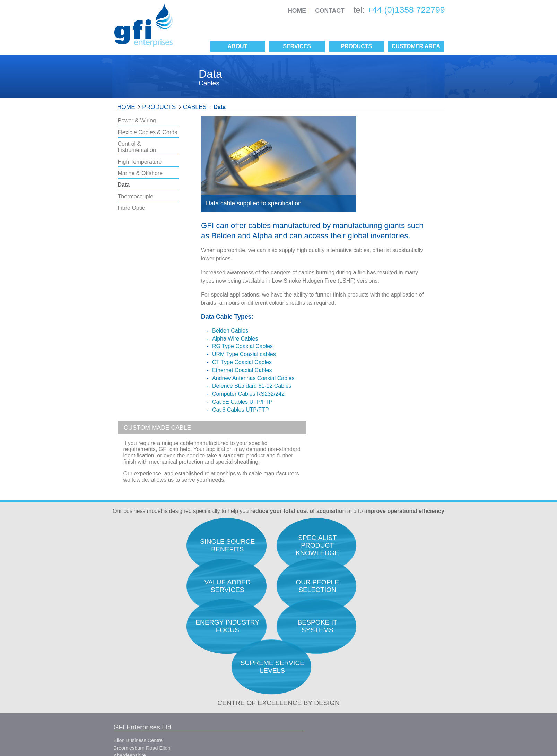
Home (297, 11)
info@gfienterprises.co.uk (142, 685)
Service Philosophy (307, 644)
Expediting (381, 644)
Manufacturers (302, 687)
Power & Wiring (137, 121)
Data (220, 107)
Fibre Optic (131, 208)
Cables (195, 107)
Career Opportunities (309, 653)
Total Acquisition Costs (311, 617)
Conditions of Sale (217, 690)
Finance (378, 680)
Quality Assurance (306, 626)
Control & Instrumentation (137, 147)
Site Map (220, 715)
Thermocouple (136, 196)
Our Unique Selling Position (316, 662)
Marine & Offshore (140, 173)
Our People (298, 635)
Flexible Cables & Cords (148, 132)
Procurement (383, 635)
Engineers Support (390, 626)
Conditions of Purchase (223, 703)
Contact (330, 11)
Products (159, 107)
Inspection (381, 653)
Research (380, 617)
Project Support (386, 671)
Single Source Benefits (311, 696)
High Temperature (140, 162)
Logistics (379, 662)
